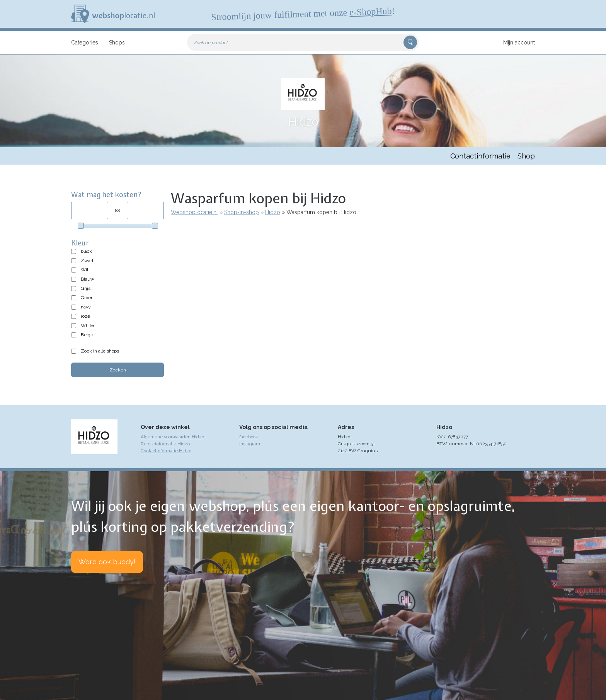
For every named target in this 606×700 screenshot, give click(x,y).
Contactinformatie (480, 156)
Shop (526, 156)
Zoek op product (211, 43)
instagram (250, 444)
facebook (249, 437)
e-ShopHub (371, 12)
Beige (87, 335)
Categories (85, 43)
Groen (87, 298)
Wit (85, 270)
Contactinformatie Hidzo (166, 451)
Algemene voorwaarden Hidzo (172, 437)
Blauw (88, 279)
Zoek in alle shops (100, 351)
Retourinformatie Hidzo (165, 444)
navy (86, 307)
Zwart (87, 261)
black (86, 251)
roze (85, 316)
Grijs (86, 288)
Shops (117, 43)
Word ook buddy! (107, 562)
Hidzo (273, 212)
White (87, 325)
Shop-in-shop (242, 212)
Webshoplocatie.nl (194, 212)
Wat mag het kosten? (106, 195)
